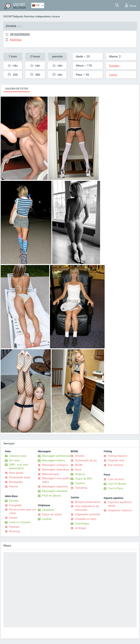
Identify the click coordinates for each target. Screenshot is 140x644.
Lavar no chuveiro (20, 522)
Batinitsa (29, 16)
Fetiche (14, 487)
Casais (13, 518)
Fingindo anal (116, 460)
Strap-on (80, 474)
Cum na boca (116, 479)
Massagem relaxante (55, 491)
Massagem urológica (55, 465)
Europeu (114, 66)
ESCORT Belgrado (13, 16)
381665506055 (20, 34)
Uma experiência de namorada (87, 508)
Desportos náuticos (120, 510)
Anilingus (81, 528)
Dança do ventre (52, 514)
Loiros (113, 75)
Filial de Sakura (51, 496)
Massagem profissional (56, 456)
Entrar (131, 5)
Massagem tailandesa (56, 470)
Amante (80, 456)
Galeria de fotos (17, 89)
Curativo (80, 483)
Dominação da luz (86, 460)
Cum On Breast (117, 484)
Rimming (14, 531)
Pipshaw (14, 527)
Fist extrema (115, 465)
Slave (78, 470)
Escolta (14, 501)
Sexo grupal (16, 473)
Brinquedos (16, 482)
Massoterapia (50, 474)
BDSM (79, 465)
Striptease (48, 510)
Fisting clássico (118, 456)
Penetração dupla (20, 477)
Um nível (14, 460)
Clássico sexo (18, 456)
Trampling (81, 488)
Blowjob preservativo (88, 502)
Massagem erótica (54, 460)
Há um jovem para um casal (23, 511)
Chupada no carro (86, 519)
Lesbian (47, 519)
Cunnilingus (82, 524)
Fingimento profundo (88, 514)
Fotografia (15, 505)
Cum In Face (115, 488)
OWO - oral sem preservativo (19, 466)
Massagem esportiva (55, 487)
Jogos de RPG (83, 479)
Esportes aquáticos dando (120, 504)
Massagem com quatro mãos (56, 480)
